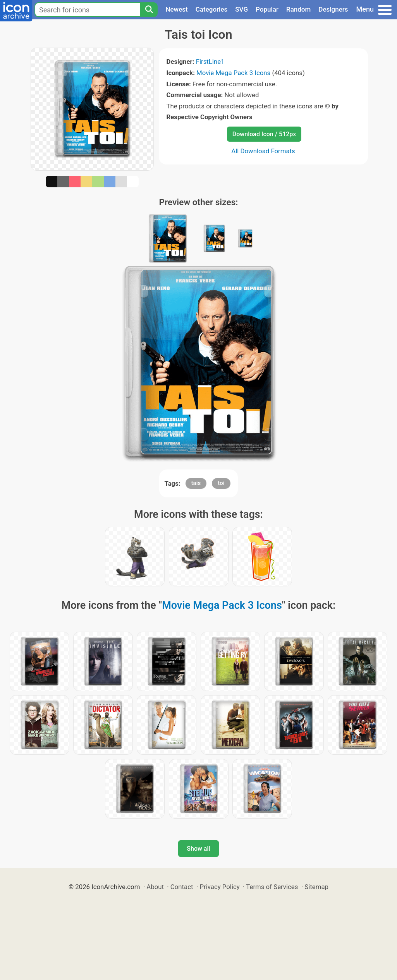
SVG (241, 9)
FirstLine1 (210, 62)
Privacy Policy (219, 887)
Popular (267, 9)
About (155, 887)
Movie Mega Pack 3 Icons (233, 73)
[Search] (149, 10)
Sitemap (316, 887)
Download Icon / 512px (264, 134)
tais (196, 483)
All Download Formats (263, 151)
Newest (176, 9)
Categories (212, 9)
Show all (198, 849)
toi (221, 483)
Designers (333, 9)
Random (298, 9)
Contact (182, 887)
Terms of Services (272, 887)
